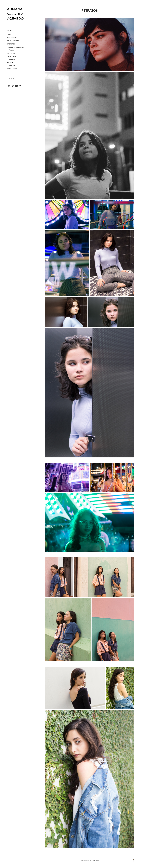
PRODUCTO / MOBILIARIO (15, 47)
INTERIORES (11, 44)
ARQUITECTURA (12, 38)
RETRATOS (11, 62)
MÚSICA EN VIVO (13, 69)
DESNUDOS (11, 59)
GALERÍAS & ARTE (13, 41)
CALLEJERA (11, 53)
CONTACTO (11, 79)
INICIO (9, 31)
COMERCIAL (11, 65)
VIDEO (9, 35)
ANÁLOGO (11, 50)
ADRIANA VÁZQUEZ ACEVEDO (16, 14)
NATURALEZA (12, 56)
